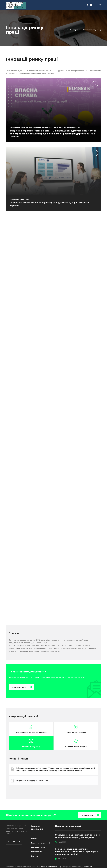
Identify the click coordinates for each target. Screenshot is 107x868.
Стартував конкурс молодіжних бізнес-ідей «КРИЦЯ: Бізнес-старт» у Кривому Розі (78, 836)
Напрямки (76, 30)
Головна (66, 30)
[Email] (19, 842)
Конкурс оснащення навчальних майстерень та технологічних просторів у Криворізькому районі (76, 852)
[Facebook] (88, 5)
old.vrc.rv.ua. (87, 867)
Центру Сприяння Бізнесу (51, 867)
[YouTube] (91, 5)
